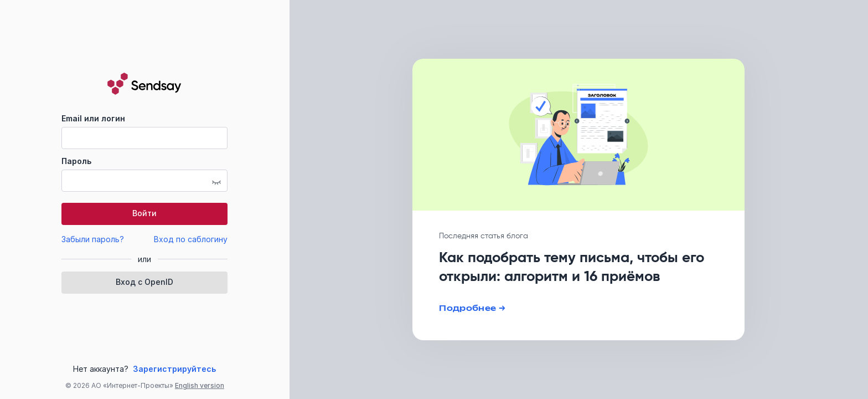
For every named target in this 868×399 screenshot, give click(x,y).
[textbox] (144, 138)
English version (200, 385)
